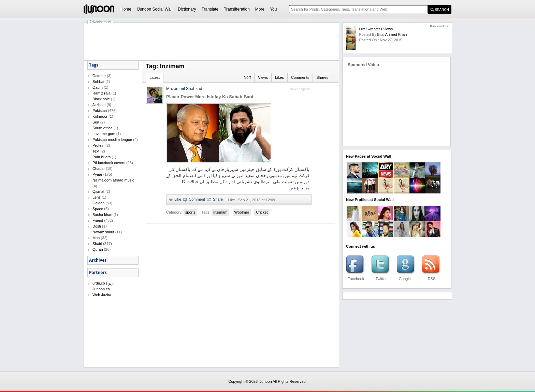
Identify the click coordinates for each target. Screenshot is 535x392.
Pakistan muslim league (112, 140)
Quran (98, 249)
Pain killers (102, 157)
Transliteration (237, 9)
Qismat (98, 191)
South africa (103, 128)
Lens (97, 197)
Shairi (97, 244)
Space (98, 209)
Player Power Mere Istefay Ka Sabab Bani (210, 97)
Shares (322, 77)
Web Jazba (102, 295)
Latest (155, 77)
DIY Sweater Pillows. (376, 29)
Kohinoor (100, 116)
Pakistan (100, 111)
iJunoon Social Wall (155, 9)
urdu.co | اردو (103, 283)
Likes (279, 77)
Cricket (262, 212)
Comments (300, 77)
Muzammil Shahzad (184, 89)
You (273, 9)
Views (263, 77)
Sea (96, 122)
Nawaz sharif (103, 232)
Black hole (101, 99)
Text (96, 151)
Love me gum (104, 134)
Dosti (97, 226)
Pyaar (97, 174)
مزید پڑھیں (299, 188)
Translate (210, 9)
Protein (98, 145)
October (99, 76)
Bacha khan (102, 215)
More (260, 9)
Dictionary (187, 9)
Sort (247, 77)
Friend (98, 220)
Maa (96, 238)
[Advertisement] (212, 42)
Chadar (99, 169)
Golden (98, 203)
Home (126, 9)
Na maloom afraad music (113, 180)
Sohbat (98, 82)
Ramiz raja (102, 93)
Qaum (98, 87)
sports (190, 212)
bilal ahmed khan (392, 34)
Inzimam (220, 212)
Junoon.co (101, 289)
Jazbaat (99, 105)
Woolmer (242, 212)
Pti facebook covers (109, 163)
